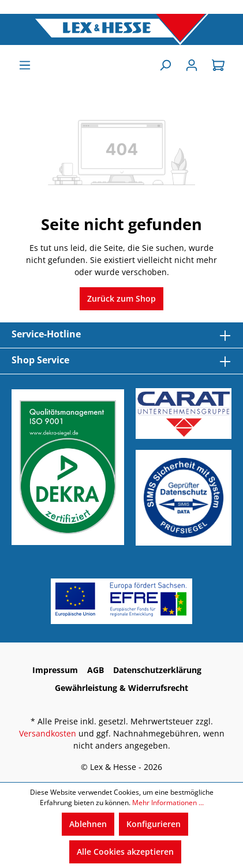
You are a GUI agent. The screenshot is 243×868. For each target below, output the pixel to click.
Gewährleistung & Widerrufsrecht (122, 688)
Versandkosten (48, 733)
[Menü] (25, 65)
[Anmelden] (192, 65)
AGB (96, 670)
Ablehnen (88, 824)
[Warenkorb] (218, 65)
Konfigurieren (154, 824)
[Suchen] (165, 65)
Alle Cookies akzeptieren (125, 852)
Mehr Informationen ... (168, 803)
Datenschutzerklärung (157, 670)
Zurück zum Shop (122, 298)
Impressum (55, 670)
